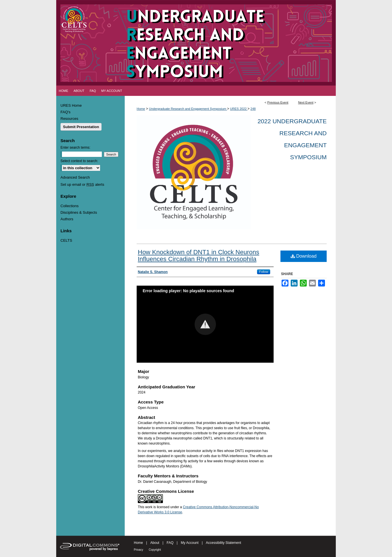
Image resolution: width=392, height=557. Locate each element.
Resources (69, 119)
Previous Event (278, 102)
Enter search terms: (75, 148)
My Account (190, 543)
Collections (70, 206)
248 (253, 109)
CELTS (66, 240)
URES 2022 (239, 109)
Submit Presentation (81, 127)
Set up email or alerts (82, 184)
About (155, 543)
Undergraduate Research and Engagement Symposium (188, 109)
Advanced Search (75, 177)
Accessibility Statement (224, 543)
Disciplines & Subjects (79, 212)
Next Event (306, 102)
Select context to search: (79, 161)
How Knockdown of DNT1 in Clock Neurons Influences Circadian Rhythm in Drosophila (199, 256)
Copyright (155, 550)
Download (304, 256)
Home (141, 109)
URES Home (71, 105)
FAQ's (65, 112)
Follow (264, 272)
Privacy (139, 550)
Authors (67, 219)
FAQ (170, 543)
